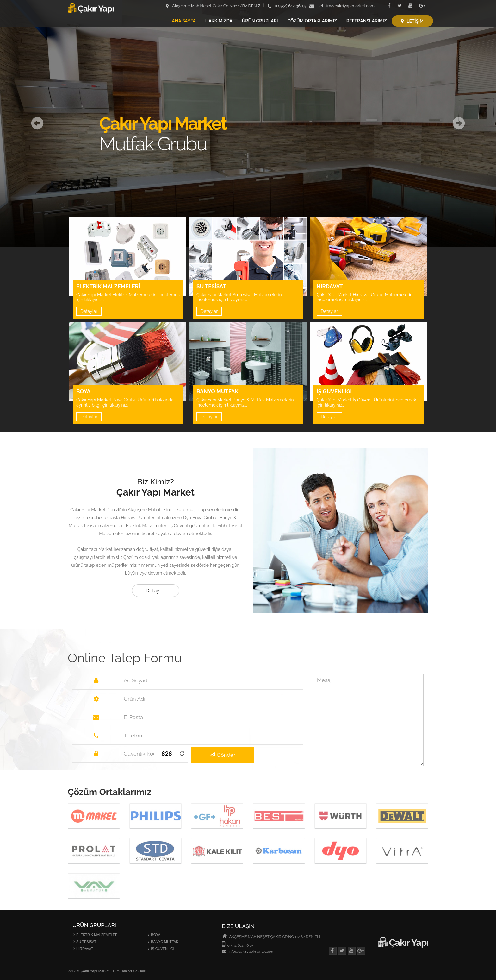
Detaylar (89, 311)
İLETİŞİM (412, 21)
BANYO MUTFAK (163, 942)
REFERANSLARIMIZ (367, 21)
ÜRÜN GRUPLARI (260, 21)
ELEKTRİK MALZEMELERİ (96, 935)
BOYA (154, 935)
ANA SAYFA (184, 21)
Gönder (223, 755)
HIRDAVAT (83, 949)
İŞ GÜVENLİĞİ (161, 949)
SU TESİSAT (84, 942)
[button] (37, 123)
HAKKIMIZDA (219, 21)
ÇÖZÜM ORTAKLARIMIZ (312, 21)
